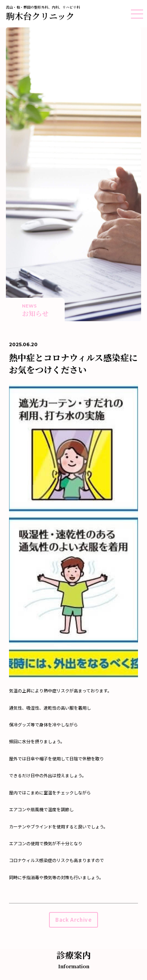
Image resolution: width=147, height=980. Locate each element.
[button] (137, 14)
